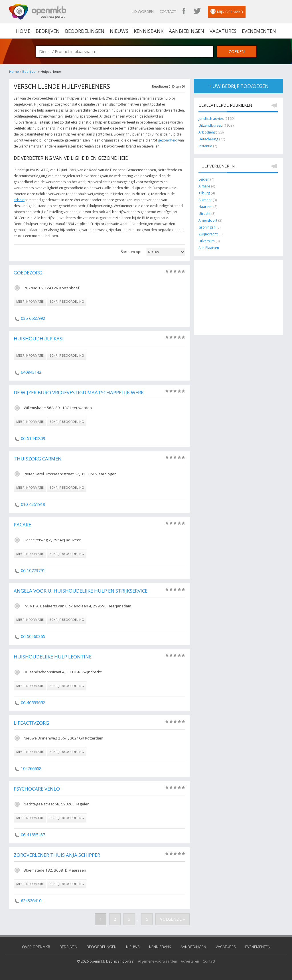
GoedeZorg (28, 273)
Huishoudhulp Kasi (39, 339)
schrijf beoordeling (67, 301)
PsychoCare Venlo (37, 789)
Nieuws (119, 31)
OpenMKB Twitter (197, 11)
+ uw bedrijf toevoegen (239, 86)
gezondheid (168, 140)
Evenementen (259, 31)
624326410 (31, 901)
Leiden (204, 179)
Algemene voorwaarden (158, 961)
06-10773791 (33, 570)
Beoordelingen (85, 31)
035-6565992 (33, 318)
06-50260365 (33, 636)
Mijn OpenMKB (227, 12)
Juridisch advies (211, 119)
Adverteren (190, 961)
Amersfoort (208, 220)
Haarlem (205, 207)
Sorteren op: (131, 252)
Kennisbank (149, 31)
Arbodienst (208, 132)
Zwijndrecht (208, 234)
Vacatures (223, 31)
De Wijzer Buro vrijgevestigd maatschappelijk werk (79, 392)
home (23, 31)
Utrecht (204, 214)
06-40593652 (33, 703)
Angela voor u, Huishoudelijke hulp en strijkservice (81, 591)
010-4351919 (33, 504)
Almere (204, 186)
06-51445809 (33, 438)
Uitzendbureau (211, 125)
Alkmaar (205, 200)
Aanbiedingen (186, 31)
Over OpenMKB (36, 947)
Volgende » (173, 919)
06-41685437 (33, 835)
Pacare (22, 525)
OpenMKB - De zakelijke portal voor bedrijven (38, 12)
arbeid (19, 200)
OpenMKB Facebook (184, 11)
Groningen (207, 227)
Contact (168, 11)
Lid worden (143, 11)
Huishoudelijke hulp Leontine (53, 657)
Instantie (205, 146)
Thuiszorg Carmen (38, 459)
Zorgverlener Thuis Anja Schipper (57, 855)
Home (14, 71)
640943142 (31, 372)
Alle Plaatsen (209, 248)
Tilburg (204, 193)
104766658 (31, 768)
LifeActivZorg (31, 723)
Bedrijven (48, 31)
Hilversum (207, 241)
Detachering (208, 139)
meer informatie (30, 301)
